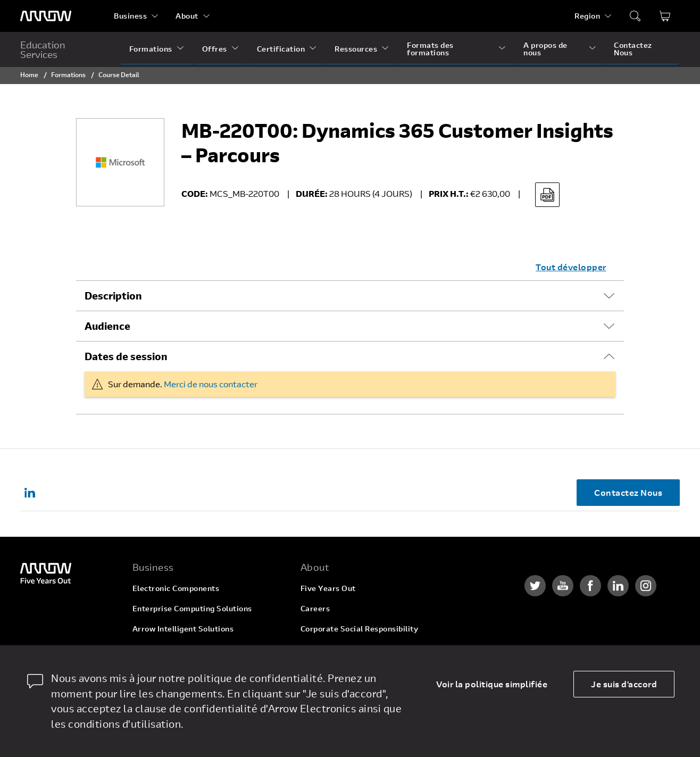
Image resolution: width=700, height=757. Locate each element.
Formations (151, 49)
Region (587, 16)
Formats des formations (430, 49)
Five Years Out (328, 588)
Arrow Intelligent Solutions (183, 629)
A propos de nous (545, 49)
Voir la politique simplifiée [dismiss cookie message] (492, 684)
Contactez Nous (633, 49)
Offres (215, 49)
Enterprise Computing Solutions (192, 608)
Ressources (356, 49)
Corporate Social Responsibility (360, 629)
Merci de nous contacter (211, 384)
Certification (281, 49)
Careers (315, 608)
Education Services (43, 49)
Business (130, 16)
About (187, 16)
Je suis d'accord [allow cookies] (624, 684)
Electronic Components (176, 588)
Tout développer (571, 267)
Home (29, 74)
